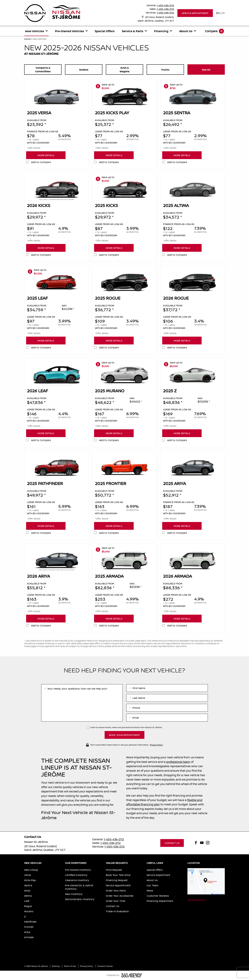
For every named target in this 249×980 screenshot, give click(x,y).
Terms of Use (70, 966)
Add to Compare (41, 162)
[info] (82, 703)
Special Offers (105, 31)
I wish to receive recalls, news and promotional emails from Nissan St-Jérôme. (126, 727)
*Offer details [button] (34, 148)
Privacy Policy (156, 745)
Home (27, 39)
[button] (195, 13)
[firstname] (167, 688)
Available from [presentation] (37, 120)
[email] (167, 718)
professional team (178, 762)
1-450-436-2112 (165, 5)
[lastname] (167, 698)
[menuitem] (36, 31)
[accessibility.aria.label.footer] (132, 975)
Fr (223, 13)
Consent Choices (105, 966)
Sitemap (56, 966)
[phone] (167, 708)
